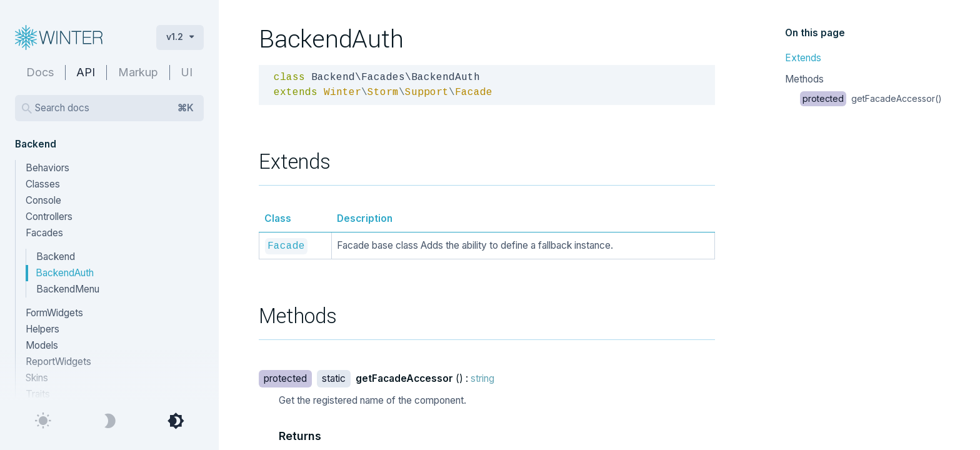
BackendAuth (65, 273)
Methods (804, 79)
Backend (56, 257)
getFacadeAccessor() (871, 98)
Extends (803, 58)
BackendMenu (68, 289)
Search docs (114, 108)
